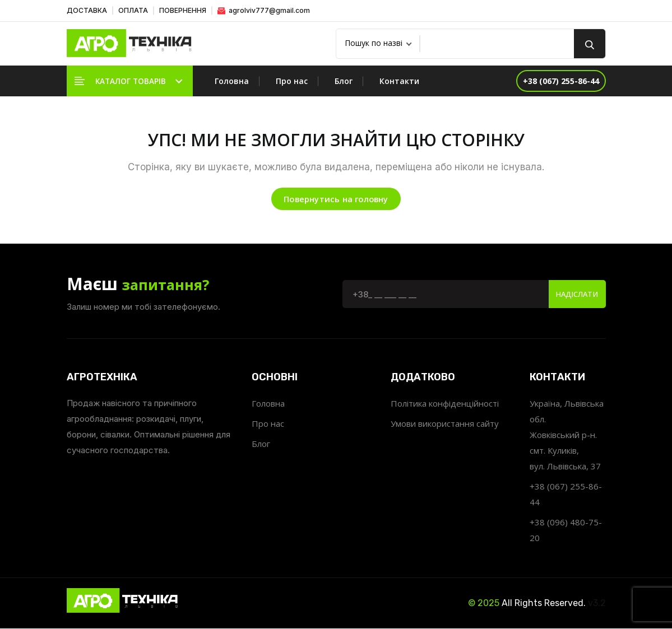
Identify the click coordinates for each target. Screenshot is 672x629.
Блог (344, 81)
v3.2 (597, 604)
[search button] (590, 44)
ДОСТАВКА (87, 10)
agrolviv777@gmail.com (264, 10)
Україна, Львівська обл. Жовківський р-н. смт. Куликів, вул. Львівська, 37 (567, 436)
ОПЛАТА (133, 10)
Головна (232, 81)
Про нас (292, 81)
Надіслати (574, 295)
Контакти (399, 81)
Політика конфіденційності (445, 404)
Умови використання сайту (445, 425)
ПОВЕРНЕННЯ (183, 10)
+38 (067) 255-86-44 (566, 495)
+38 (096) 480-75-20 (566, 531)
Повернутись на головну (336, 199)
